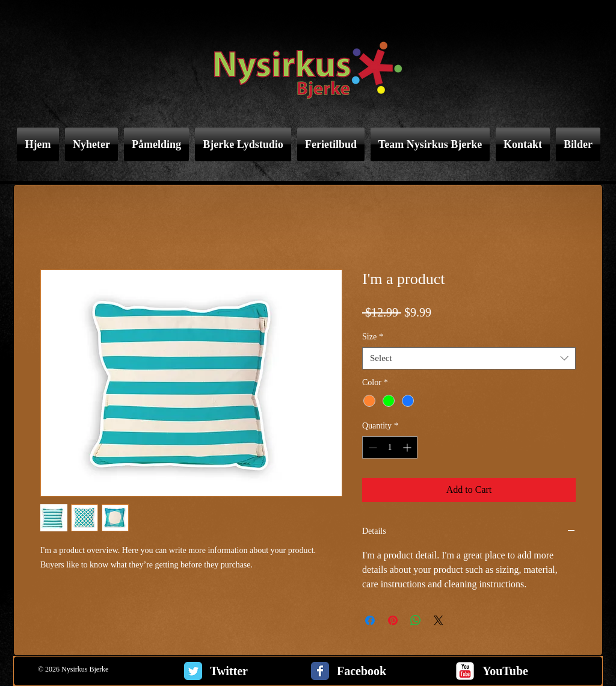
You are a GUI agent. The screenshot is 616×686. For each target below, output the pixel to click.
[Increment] (408, 447)
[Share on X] (439, 620)
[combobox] (469, 359)
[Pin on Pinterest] (393, 620)
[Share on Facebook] (370, 620)
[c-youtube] (465, 671)
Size (373, 337)
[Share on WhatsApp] (416, 620)
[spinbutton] (390, 447)
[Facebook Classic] (320, 671)
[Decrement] (371, 447)
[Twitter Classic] (193, 671)
